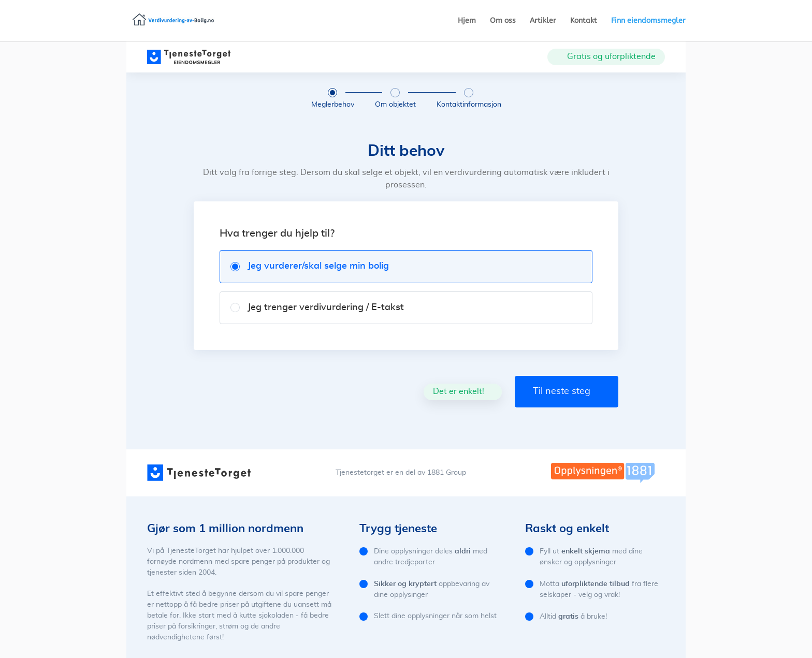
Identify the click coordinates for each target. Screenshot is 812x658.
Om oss (503, 21)
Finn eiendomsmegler (648, 21)
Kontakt (584, 21)
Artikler (543, 21)
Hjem (467, 21)
